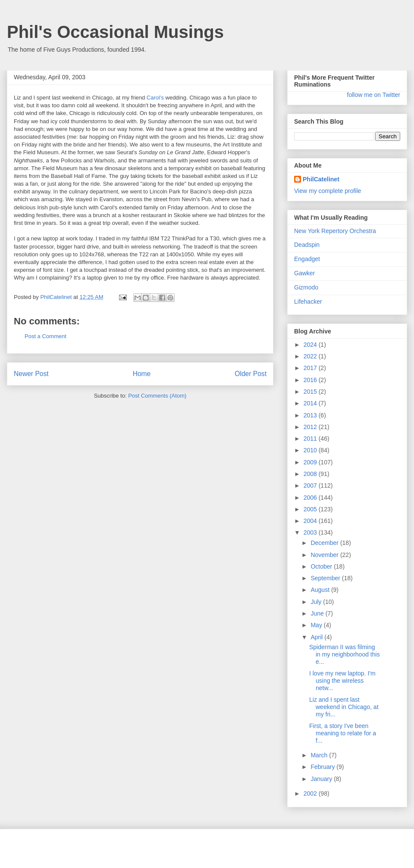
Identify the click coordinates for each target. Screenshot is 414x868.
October (322, 566)
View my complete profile (328, 191)
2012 (311, 427)
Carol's (155, 98)
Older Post (251, 374)
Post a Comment (45, 336)
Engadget (307, 259)
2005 (311, 509)
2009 (311, 462)
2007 (311, 485)
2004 (311, 521)
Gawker (304, 273)
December (325, 543)
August (321, 590)
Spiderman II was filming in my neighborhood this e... (345, 654)
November (325, 555)
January (322, 779)
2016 (311, 380)
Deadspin (307, 245)
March (320, 755)
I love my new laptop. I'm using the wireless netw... (342, 681)
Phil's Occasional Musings (115, 32)
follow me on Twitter (374, 95)
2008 (311, 474)
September (326, 578)
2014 (311, 403)
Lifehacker (308, 302)
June (318, 613)
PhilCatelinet (321, 179)
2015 (311, 392)
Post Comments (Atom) (157, 396)
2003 (311, 532)
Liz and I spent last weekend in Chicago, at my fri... (344, 707)
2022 (311, 356)
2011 (311, 439)
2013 (311, 415)
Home (142, 374)
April (317, 637)
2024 (311, 345)
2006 (311, 498)
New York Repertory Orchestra (335, 231)
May (317, 625)
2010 (311, 450)
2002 (311, 793)
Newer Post (31, 374)
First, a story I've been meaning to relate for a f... (343, 733)
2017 (311, 368)
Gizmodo (306, 287)
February (323, 767)
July (317, 602)
